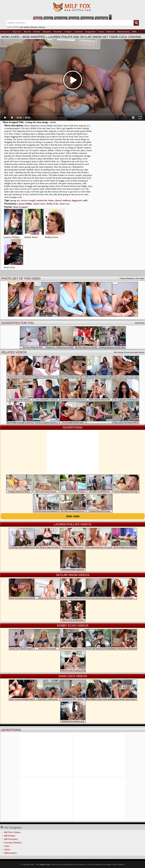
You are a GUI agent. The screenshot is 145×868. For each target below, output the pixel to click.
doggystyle (77, 200)
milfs (85, 200)
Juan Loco (65, 204)
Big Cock (17, 32)
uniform (67, 200)
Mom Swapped (34, 37)
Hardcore (110, 32)
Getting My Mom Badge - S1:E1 (40, 122)
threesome (34, 27)
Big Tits (27, 32)
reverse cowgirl (28, 200)
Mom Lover (10, 37)
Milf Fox (72, 7)
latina (51, 200)
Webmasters (10, 853)
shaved (58, 200)
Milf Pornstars (11, 839)
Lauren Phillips (25, 204)
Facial (101, 32)
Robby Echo (52, 204)
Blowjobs (47, 32)
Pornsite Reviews (13, 843)
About (7, 850)
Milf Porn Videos (12, 832)
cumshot (26, 27)
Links (7, 846)
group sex (42, 27)
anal (21, 27)
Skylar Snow (39, 204)
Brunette (58, 32)
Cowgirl (68, 32)
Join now (73, 516)
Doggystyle (90, 32)
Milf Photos (10, 836)
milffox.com (45, 864)
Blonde (37, 32)
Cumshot (78, 32)
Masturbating (124, 32)
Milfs (134, 32)
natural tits (42, 200)
